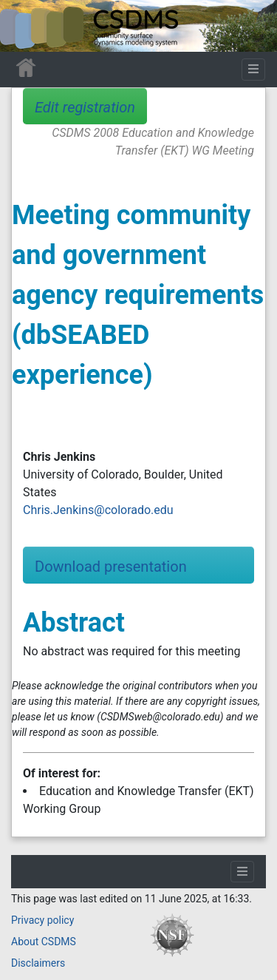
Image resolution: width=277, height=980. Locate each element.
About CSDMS (44, 942)
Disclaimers (38, 963)
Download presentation (111, 567)
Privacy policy (42, 920)
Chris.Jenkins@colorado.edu (98, 510)
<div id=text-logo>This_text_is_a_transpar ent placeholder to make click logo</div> (24, 26)
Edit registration (85, 107)
